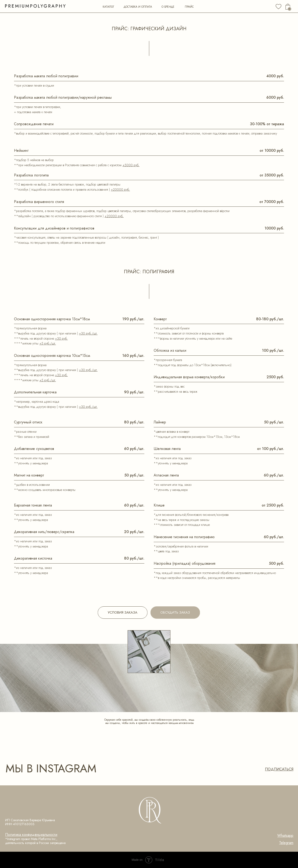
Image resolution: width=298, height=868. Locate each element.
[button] (180, 613)
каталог (108, 7)
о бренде (168, 7)
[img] (279, 7)
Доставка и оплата (138, 7)
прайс (189, 7)
